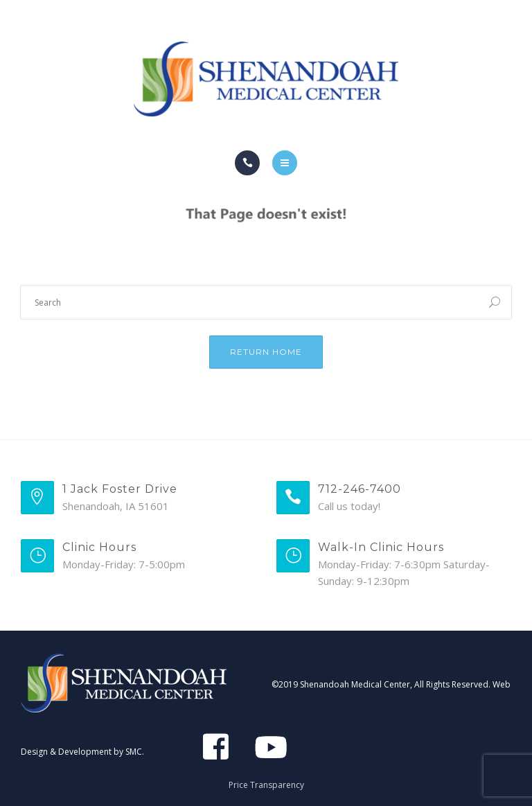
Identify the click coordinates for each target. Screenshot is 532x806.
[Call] (247, 163)
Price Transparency (266, 785)
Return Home (266, 352)
